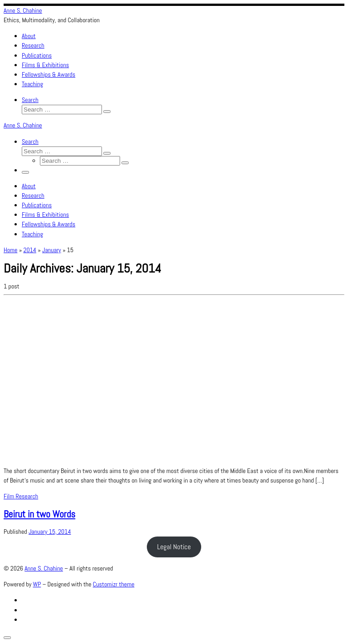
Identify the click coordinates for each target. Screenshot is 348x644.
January (52, 250)
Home (10, 250)
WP (37, 584)
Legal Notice (174, 547)
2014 (30, 250)
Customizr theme (114, 584)
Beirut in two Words (39, 514)
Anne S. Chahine (44, 568)
